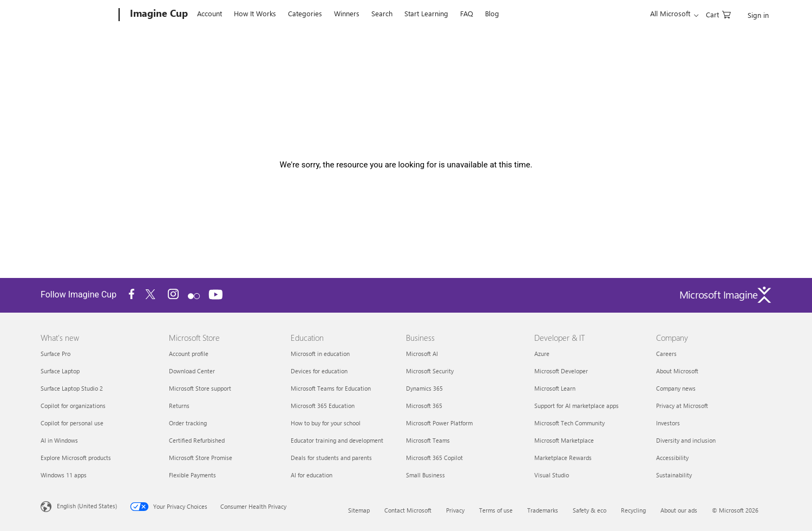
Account (209, 13)
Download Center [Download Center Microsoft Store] (192, 371)
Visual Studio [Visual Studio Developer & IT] (552, 475)
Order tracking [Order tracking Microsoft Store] (188, 423)
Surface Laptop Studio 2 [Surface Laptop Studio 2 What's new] (72, 388)
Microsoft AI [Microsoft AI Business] (422, 354)
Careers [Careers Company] (666, 354)
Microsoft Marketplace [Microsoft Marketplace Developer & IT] (564, 440)
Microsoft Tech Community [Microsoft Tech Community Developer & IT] (569, 423)
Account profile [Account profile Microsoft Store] (189, 354)
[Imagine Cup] (158, 15)
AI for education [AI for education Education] (312, 475)
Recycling (633, 510)
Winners (347, 13)
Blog (492, 13)
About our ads (679, 510)
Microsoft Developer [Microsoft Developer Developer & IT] (561, 371)
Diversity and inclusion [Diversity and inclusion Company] (686, 440)
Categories (305, 13)
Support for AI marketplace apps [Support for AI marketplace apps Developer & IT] (577, 406)
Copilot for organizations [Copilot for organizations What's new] (73, 406)
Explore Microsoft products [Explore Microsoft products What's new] (76, 458)
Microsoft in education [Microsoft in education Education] (320, 354)
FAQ (467, 13)
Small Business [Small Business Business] (425, 475)
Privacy (455, 510)
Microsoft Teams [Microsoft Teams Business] (428, 440)
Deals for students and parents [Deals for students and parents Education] (331, 458)
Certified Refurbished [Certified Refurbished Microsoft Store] (197, 440)
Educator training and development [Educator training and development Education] (337, 440)
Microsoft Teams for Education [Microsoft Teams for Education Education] (331, 388)
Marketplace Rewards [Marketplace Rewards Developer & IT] (563, 458)
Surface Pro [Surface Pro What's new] (55, 354)
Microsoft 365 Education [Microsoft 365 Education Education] (323, 406)
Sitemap (359, 510)
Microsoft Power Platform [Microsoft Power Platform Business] (439, 423)
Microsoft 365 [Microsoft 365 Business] (424, 406)
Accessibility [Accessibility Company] (672, 458)
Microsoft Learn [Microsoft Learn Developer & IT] (555, 388)
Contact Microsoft (408, 510)
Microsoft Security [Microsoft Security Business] (430, 371)
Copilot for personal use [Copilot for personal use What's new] (72, 423)
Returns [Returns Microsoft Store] (179, 406)
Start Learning (426, 13)
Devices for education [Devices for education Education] (319, 371)
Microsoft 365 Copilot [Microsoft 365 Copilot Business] (434, 458)
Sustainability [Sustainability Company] (674, 475)
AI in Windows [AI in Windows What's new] (59, 440)
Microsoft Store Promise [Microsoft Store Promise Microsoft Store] (201, 458)
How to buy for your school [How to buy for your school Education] (326, 423)
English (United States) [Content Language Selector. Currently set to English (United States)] (87, 506)
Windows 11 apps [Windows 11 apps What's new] (64, 475)
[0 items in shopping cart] (718, 14)
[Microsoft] (78, 15)
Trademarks (543, 510)
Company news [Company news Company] (676, 388)
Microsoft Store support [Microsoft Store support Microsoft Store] (200, 388)
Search (382, 13)
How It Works (255, 13)
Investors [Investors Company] (668, 423)
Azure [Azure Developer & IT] (542, 354)
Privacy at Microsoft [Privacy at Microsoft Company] (682, 406)
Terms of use (496, 510)
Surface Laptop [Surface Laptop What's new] (60, 371)
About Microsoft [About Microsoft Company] (677, 371)
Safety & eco (590, 510)
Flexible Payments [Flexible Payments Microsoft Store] (192, 475)
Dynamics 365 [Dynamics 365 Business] (424, 388)
